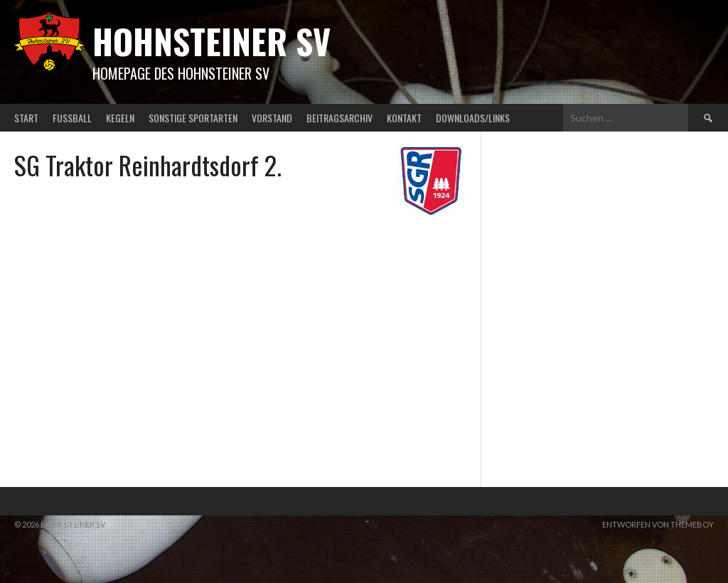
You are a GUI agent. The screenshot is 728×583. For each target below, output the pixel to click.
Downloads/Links (473, 118)
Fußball (72, 118)
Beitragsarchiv (339, 118)
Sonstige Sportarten (193, 118)
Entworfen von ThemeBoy (658, 524)
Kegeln (120, 118)
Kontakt (404, 118)
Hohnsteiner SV (212, 41)
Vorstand (272, 118)
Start (26, 118)
